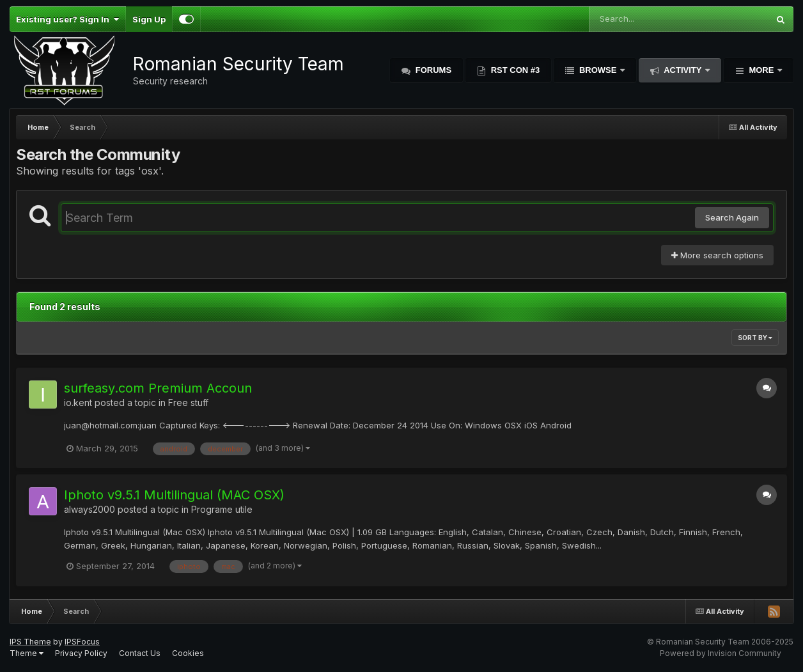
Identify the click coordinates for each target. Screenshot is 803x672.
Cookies (188, 653)
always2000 (90, 509)
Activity (683, 70)
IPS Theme (30, 642)
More (761, 70)
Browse (598, 70)
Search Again (732, 217)
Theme (27, 653)
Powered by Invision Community (721, 653)
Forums (432, 70)
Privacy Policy (81, 653)
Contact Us (140, 653)
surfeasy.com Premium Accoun (158, 388)
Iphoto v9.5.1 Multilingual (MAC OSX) (174, 495)
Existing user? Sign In (67, 19)
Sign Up (149, 19)
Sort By (755, 338)
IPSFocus (82, 642)
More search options (717, 255)
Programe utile (222, 509)
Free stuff (188, 402)
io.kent (78, 402)
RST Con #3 (514, 70)
